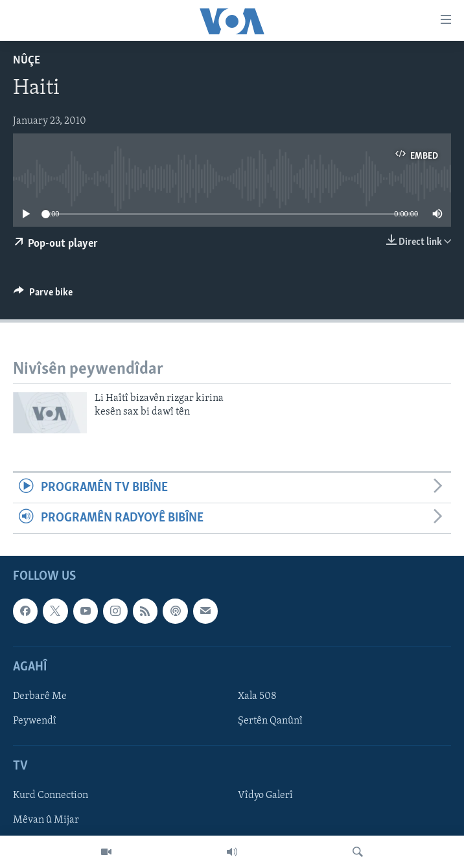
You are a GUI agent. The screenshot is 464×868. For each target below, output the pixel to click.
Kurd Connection (51, 796)
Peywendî (35, 721)
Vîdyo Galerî (265, 796)
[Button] (43, 295)
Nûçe (27, 61)
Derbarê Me (40, 696)
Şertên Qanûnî (270, 721)
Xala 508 (257, 696)
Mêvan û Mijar (46, 821)
